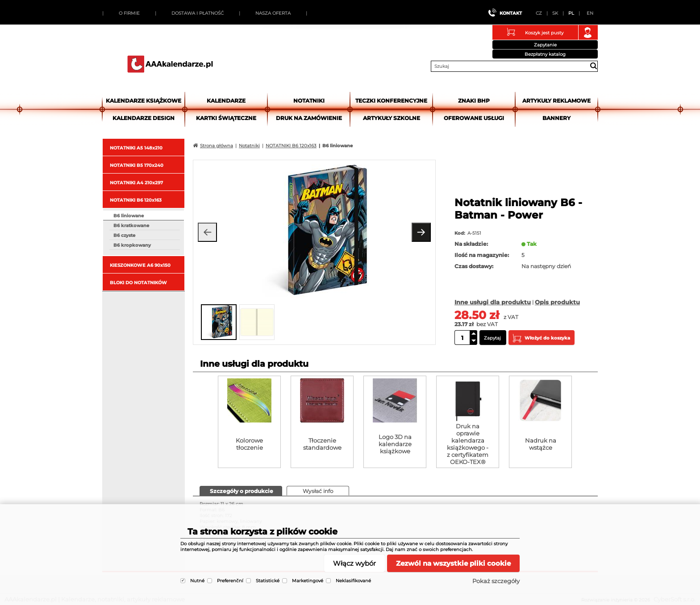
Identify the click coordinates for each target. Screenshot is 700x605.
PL (571, 13)
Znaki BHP (474, 101)
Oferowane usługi (474, 118)
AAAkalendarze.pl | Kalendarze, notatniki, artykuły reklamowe (170, 64)
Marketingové (308, 581)
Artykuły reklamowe (556, 101)
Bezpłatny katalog (545, 54)
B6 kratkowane (131, 226)
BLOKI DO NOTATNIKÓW (138, 283)
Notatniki (309, 101)
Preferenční (230, 581)
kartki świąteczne (226, 118)
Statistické (268, 581)
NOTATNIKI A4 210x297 (136, 183)
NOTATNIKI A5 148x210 (136, 148)
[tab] (241, 491)
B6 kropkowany (132, 245)
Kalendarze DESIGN (144, 118)
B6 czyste (124, 235)
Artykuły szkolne (392, 118)
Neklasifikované (353, 581)
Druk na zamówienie (309, 118)
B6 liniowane (129, 216)
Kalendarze (226, 101)
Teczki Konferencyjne (391, 101)
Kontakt (511, 13)
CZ (539, 13)
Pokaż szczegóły (496, 581)
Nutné (197, 581)
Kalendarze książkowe (144, 101)
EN (590, 13)
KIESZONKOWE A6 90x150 (140, 265)
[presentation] (241, 491)
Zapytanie (545, 45)
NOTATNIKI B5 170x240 (137, 165)
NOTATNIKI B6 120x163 (136, 200)
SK (555, 13)
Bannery (556, 118)
